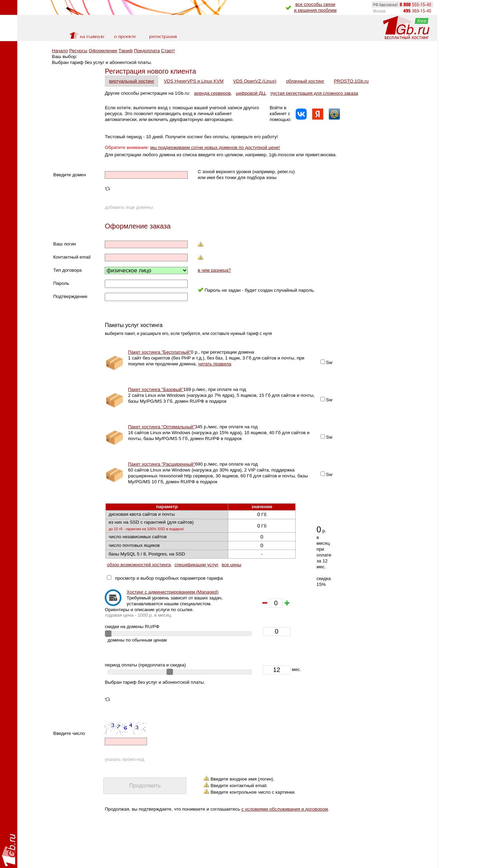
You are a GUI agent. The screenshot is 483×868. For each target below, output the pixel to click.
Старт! (168, 51)
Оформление (103, 51)
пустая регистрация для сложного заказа (314, 93)
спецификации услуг (196, 565)
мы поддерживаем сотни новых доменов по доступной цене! (215, 147)
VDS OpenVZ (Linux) (255, 81)
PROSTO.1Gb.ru (351, 81)
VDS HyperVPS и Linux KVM (194, 81)
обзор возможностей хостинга (139, 565)
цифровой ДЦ (250, 93)
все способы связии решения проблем (315, 7)
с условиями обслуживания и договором (285, 809)
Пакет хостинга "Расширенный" (161, 464)
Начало (60, 51)
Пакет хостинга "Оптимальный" (161, 427)
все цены (231, 565)
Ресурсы (78, 51)
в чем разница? (214, 270)
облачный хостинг (305, 81)
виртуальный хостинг (132, 81)
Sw (329, 362)
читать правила (215, 364)
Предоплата (147, 51)
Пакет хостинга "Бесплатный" (159, 352)
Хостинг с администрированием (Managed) (173, 592)
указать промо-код (124, 759)
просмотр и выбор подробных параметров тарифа (168, 578)
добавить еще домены (129, 207)
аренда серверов (212, 93)
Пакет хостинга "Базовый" (156, 389)
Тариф (126, 51)
